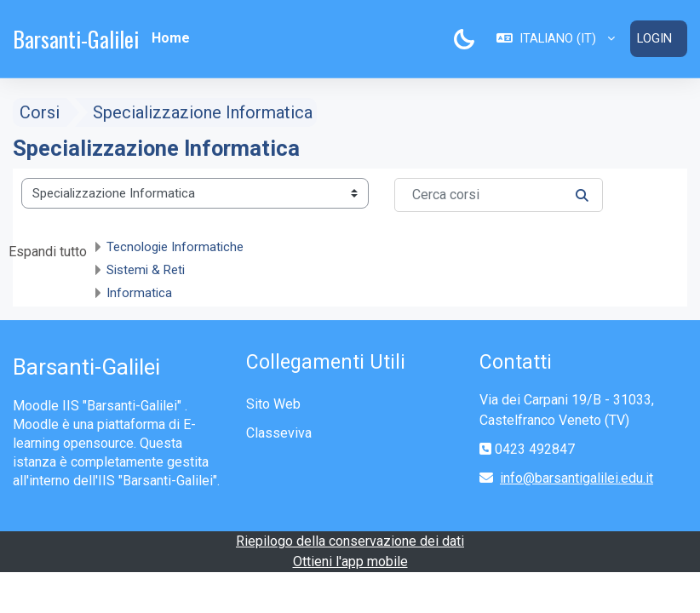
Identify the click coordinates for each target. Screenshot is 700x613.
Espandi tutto (48, 251)
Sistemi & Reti (146, 269)
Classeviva (279, 433)
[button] (556, 38)
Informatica (139, 292)
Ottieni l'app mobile (350, 561)
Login (654, 38)
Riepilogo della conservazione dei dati (350, 541)
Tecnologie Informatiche (175, 246)
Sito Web (273, 404)
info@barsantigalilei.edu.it (577, 478)
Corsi (40, 112)
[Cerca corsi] (499, 194)
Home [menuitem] (171, 38)
